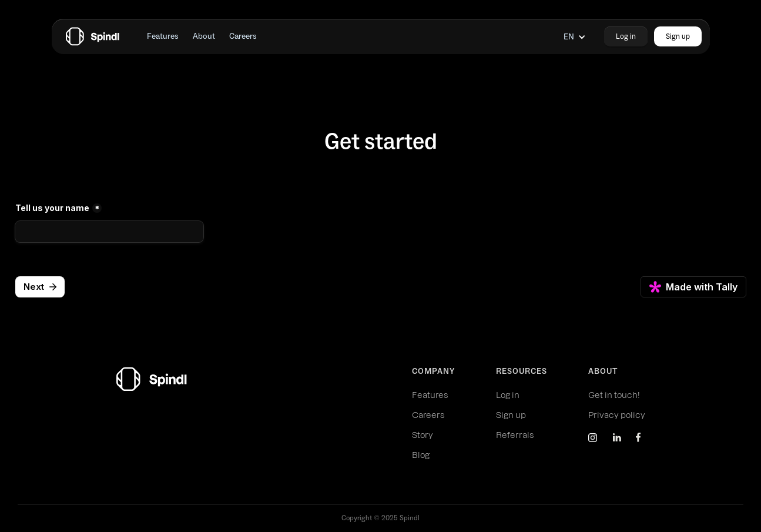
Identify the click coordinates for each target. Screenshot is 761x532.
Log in (508, 395)
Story (423, 435)
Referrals (515, 435)
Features (430, 395)
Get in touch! (614, 395)
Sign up (511, 415)
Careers (428, 415)
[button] (575, 37)
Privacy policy (617, 415)
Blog (421, 455)
